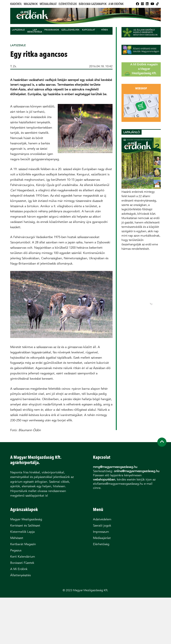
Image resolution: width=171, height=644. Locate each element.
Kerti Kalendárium (23, 557)
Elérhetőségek (68, 4)
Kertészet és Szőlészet (25, 526)
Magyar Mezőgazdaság (26, 519)
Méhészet (17, 538)
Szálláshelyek (70, 30)
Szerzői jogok (102, 526)
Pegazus (16, 550)
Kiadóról (16, 4)
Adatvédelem (102, 519)
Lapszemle (18, 30)
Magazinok (31, 4)
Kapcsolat (89, 30)
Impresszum (101, 532)
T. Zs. (13, 66)
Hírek (105, 30)
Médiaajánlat (48, 4)
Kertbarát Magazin (23, 544)
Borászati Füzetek (22, 563)
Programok (52, 30)
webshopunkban (104, 479)
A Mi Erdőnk (116, 4)
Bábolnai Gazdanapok (93, 4)
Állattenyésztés (20, 575)
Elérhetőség (101, 544)
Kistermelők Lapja (22, 532)
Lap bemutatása (35, 31)
